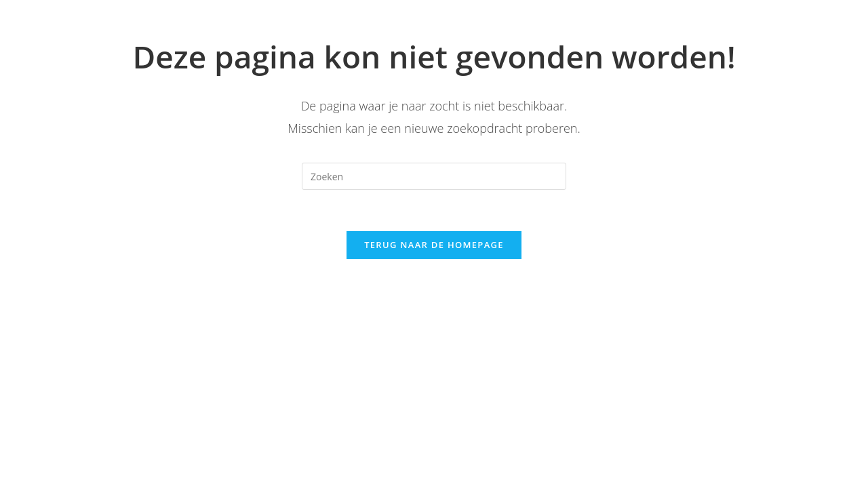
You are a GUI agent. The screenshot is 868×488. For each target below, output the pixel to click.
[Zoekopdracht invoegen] (434, 176)
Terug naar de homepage (434, 245)
